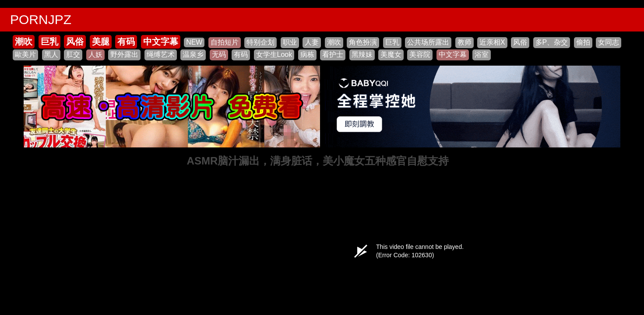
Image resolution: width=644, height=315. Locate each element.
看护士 (333, 54)
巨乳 (49, 42)
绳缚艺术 (161, 54)
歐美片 (25, 54)
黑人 (51, 54)
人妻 (312, 42)
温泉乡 (193, 54)
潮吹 (24, 42)
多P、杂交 (552, 42)
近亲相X (492, 42)
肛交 (73, 54)
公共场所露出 (428, 42)
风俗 (75, 42)
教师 (465, 42)
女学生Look (274, 54)
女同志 (609, 42)
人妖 (95, 54)
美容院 (420, 54)
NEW (194, 42)
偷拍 (583, 42)
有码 (126, 42)
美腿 (101, 42)
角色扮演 (363, 42)
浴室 (482, 54)
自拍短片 (225, 42)
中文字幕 (161, 42)
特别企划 (260, 42)
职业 (290, 42)
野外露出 (124, 54)
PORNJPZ (41, 19)
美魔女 (391, 54)
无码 (219, 54)
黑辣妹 (362, 54)
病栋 (307, 54)
